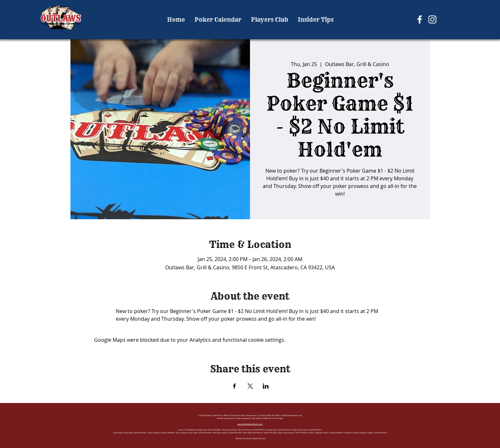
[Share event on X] (250, 386)
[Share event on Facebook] (235, 386)
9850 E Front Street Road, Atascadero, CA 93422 (244, 415)
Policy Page (278, 418)
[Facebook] (420, 19)
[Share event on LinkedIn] (266, 386)
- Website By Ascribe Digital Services (250, 438)
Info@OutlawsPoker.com (291, 415)
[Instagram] (432, 19)
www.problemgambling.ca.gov (250, 424)
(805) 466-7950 (273, 415)
